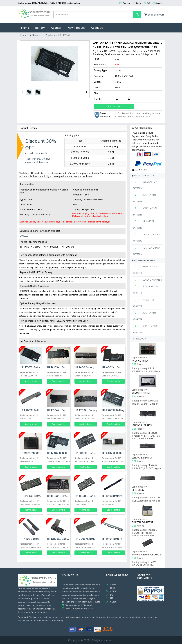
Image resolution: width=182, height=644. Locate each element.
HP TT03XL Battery (86, 410)
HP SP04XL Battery (31, 496)
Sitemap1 (69, 605)
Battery (40, 28)
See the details (31, 381)
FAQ (148, 3)
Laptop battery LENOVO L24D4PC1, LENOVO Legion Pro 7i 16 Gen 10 (147, 467)
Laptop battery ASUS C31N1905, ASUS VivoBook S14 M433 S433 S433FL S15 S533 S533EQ (147, 370)
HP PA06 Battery (84, 367)
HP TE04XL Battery (86, 496)
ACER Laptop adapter (145, 316)
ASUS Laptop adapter (145, 270)
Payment (126, 3)
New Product (76, 28)
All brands (35, 35)
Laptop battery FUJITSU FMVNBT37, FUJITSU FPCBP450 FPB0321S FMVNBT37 (145, 532)
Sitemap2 (78, 605)
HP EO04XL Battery (59, 410)
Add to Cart (114, 107)
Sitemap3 (88, 605)
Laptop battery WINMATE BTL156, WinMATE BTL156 (146, 402)
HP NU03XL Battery (59, 539)
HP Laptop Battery (144, 225)
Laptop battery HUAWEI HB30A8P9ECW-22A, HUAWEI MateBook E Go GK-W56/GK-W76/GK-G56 (147, 564)
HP (109, 598)
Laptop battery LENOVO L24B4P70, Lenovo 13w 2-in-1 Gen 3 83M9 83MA (147, 435)
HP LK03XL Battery (113, 410)
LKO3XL (24, 236)
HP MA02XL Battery (59, 453)
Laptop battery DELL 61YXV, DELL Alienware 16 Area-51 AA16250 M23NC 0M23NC (147, 500)
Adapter (56, 28)
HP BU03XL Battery (59, 367)
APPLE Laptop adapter (145, 329)
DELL (111, 588)
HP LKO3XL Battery (31, 367)
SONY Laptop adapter (145, 290)
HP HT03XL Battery (58, 496)
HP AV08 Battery (30, 539)
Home (27, 26)
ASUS (111, 585)
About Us (97, 28)
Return (138, 3)
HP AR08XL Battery (31, 410)
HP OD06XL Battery (86, 539)
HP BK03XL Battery (86, 453)
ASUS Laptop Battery (145, 211)
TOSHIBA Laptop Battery (147, 251)
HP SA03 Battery (112, 496)
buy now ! (44, 162)
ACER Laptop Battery (145, 198)
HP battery (49, 35)
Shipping (159, 3)
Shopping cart (154, 15)
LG (109, 595)
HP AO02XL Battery (114, 367)
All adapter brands (143, 260)
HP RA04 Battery (112, 539)
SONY (111, 602)
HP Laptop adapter (144, 303)
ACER (111, 591)
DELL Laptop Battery (145, 185)
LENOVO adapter (147, 280)
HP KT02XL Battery (113, 453)
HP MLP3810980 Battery (34, 453)
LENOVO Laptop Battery (146, 238)
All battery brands (143, 176)
